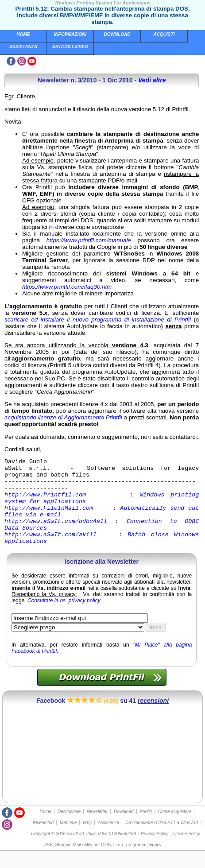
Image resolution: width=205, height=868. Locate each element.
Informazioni (70, 34)
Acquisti (164, 34)
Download (117, 34)
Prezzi (146, 829)
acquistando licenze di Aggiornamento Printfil (63, 417)
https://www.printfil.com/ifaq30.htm (67, 287)
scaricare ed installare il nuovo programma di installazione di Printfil (98, 320)
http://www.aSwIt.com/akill (50, 550)
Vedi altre (152, 80)
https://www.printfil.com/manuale (89, 240)
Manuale (68, 840)
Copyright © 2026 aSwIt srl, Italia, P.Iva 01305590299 (83, 851)
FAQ (87, 840)
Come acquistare (175, 829)
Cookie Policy (187, 851)
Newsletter (97, 829)
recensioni (153, 718)
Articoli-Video (70, 47)
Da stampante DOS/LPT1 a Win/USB (162, 840)
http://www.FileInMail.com (49, 518)
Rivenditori (43, 840)
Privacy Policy (155, 851)
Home (23, 34)
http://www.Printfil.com (45, 502)
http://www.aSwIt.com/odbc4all (56, 534)
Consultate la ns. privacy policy (64, 618)
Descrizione (69, 829)
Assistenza (23, 47)
